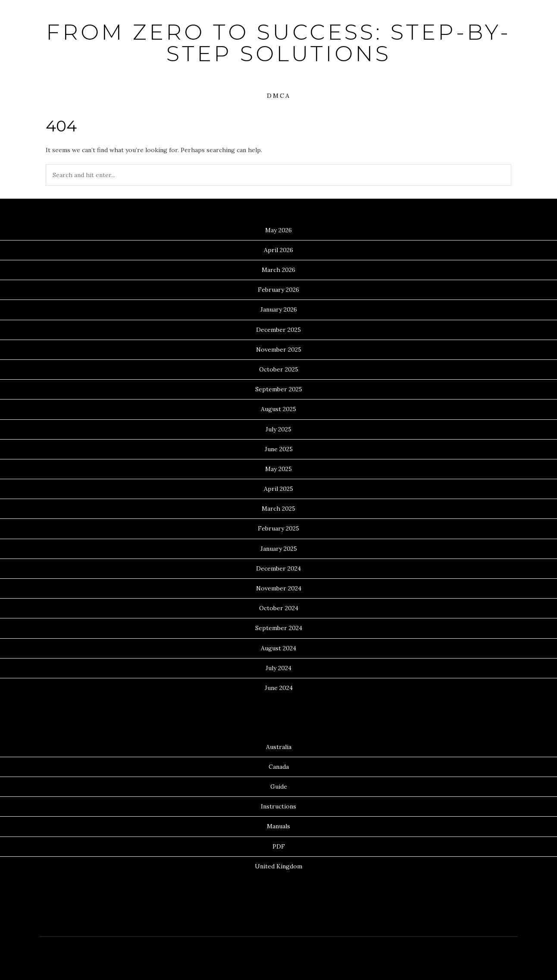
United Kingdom (278, 866)
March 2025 (278, 509)
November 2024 (279, 588)
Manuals (278, 826)
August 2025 (278, 409)
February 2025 (278, 528)
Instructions (278, 806)
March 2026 (278, 270)
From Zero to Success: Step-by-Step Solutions (278, 43)
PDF (279, 846)
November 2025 (279, 350)
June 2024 (279, 688)
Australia (279, 747)
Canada (279, 767)
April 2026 (278, 250)
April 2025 (278, 489)
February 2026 (278, 290)
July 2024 (278, 668)
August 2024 (278, 648)
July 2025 (278, 429)
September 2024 (279, 628)
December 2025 (278, 330)
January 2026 (279, 309)
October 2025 (279, 369)
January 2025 (279, 549)
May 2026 (278, 230)
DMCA (279, 96)
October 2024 (279, 608)
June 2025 (279, 449)
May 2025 (278, 469)
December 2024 (278, 568)
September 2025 (279, 389)
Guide (279, 786)
